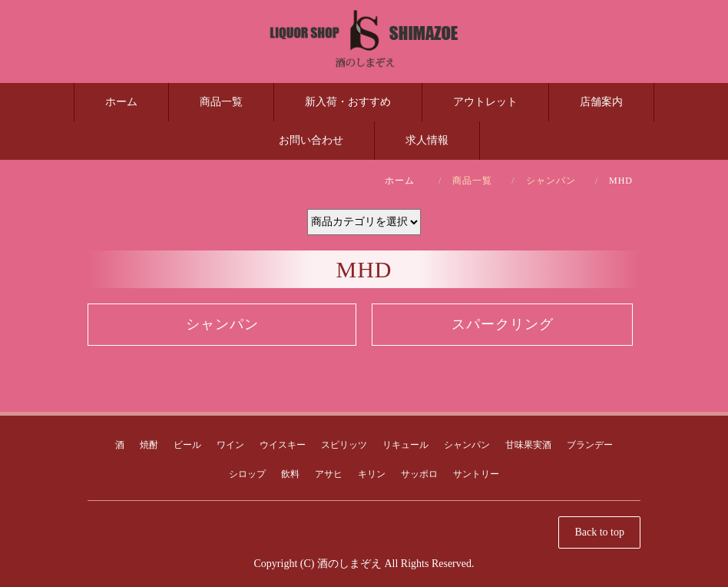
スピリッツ (344, 445)
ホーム (121, 102)
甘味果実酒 (528, 445)
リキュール (405, 445)
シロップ (247, 474)
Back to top (599, 532)
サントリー (476, 474)
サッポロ (419, 474)
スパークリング (503, 324)
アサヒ (329, 474)
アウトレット (485, 102)
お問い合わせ (311, 140)
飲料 (290, 474)
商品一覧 (221, 102)
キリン (372, 474)
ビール (187, 445)
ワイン (230, 445)
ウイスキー (283, 445)
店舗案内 (601, 102)
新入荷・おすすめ (348, 102)
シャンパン (551, 181)
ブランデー (590, 445)
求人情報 (427, 140)
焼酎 (149, 445)
